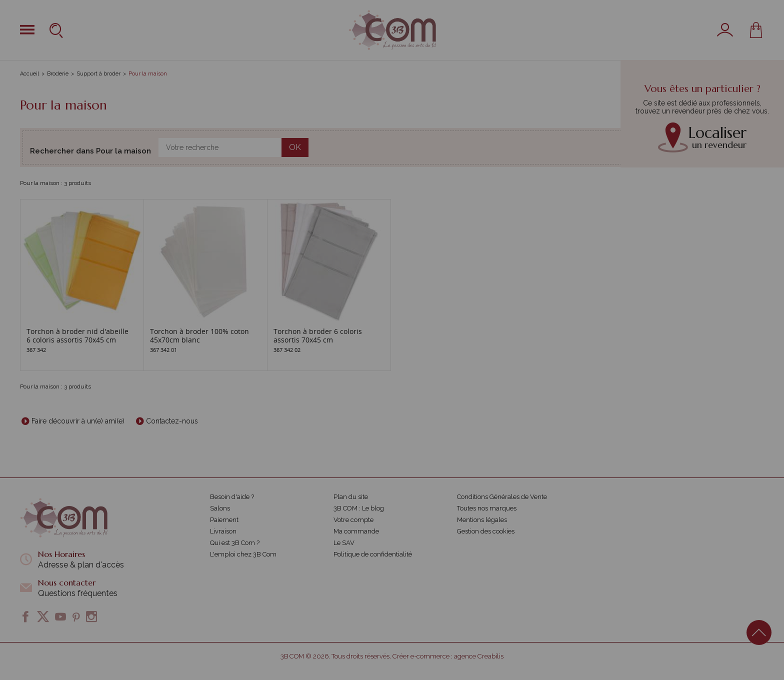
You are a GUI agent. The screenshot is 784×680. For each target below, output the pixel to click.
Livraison (223, 531)
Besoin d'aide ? (232, 497)
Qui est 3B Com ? (235, 543)
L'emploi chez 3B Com (243, 554)
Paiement (224, 520)
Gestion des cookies (486, 531)
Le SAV (344, 543)
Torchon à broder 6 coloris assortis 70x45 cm (318, 335)
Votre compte (353, 520)
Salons (220, 508)
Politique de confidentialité (373, 554)
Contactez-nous (172, 421)
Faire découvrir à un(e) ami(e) (78, 421)
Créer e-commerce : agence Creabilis (448, 656)
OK (295, 147)
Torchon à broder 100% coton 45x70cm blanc (199, 335)
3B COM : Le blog (359, 508)
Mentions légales (482, 520)
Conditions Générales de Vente (502, 497)
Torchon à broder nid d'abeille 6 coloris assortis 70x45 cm (77, 335)
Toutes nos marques (487, 508)
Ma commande (356, 531)
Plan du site (351, 497)
